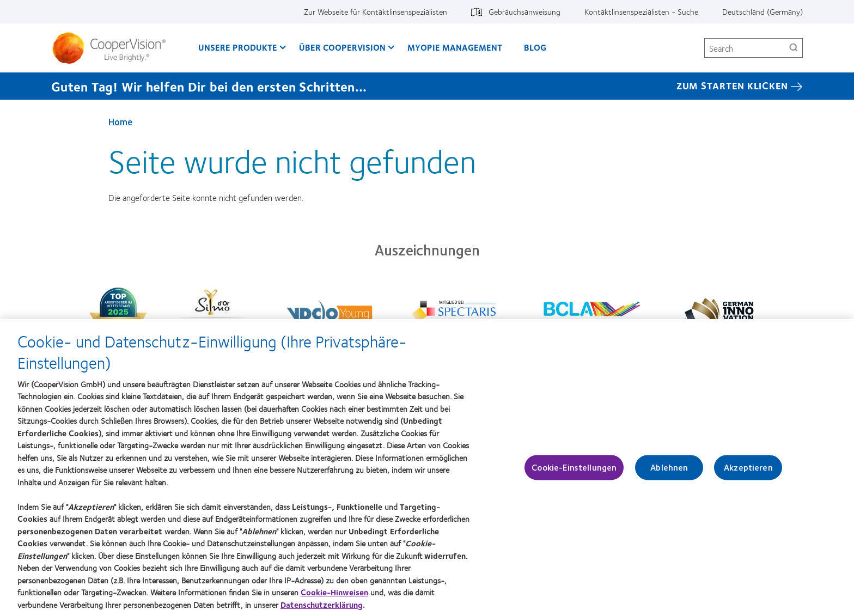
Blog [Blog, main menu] (535, 47)
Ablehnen (669, 473)
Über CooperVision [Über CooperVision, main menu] (342, 47)
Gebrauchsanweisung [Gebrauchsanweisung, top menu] (524, 11)
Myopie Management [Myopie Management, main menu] (455, 47)
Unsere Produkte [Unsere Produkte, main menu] (238, 47)
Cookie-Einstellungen (574, 473)
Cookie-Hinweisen (334, 597)
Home (120, 121)
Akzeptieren (748, 473)
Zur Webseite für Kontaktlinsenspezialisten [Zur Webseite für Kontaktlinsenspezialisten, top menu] (376, 11)
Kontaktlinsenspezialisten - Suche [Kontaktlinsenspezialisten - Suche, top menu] (641, 11)
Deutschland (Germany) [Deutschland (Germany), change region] (762, 11)
